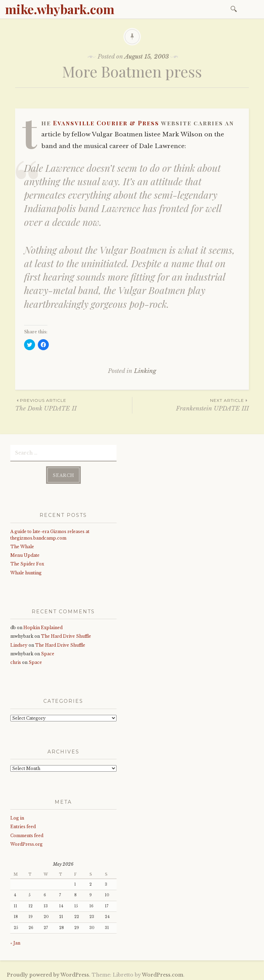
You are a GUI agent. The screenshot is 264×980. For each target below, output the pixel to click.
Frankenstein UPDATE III (191, 404)
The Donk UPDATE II (74, 404)
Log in (17, 816)
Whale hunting (26, 571)
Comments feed (27, 833)
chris (16, 660)
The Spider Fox (27, 562)
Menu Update (25, 553)
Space (48, 652)
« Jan (15, 941)
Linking (145, 371)
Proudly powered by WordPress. (49, 973)
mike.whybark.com (60, 9)
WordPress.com (163, 973)
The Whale (22, 545)
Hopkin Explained (43, 625)
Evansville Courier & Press (106, 123)
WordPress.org (26, 842)
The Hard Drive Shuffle (66, 634)
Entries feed (23, 825)
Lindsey (19, 643)
